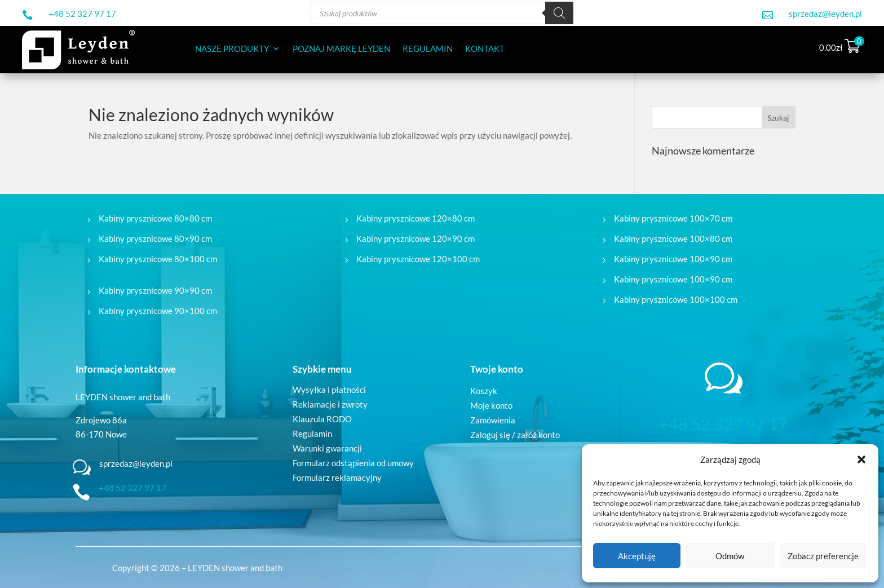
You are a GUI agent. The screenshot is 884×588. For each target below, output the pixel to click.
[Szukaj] (559, 13)
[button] (861, 459)
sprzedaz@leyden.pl (825, 14)
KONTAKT (485, 49)
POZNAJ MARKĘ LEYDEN (341, 49)
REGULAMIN (428, 49)
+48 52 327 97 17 (82, 14)
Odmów (730, 556)
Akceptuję (637, 556)
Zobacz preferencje (823, 556)
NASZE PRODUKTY (232, 49)
